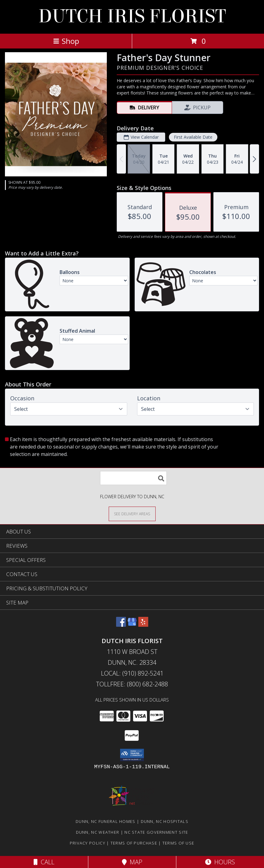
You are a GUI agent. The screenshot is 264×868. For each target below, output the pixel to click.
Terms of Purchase (134, 843)
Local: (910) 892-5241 (132, 673)
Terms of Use (178, 843)
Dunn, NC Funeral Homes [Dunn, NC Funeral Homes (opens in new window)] (106, 821)
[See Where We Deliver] (132, 514)
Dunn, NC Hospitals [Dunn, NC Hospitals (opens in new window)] (165, 821)
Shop (66, 41)
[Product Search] (133, 478)
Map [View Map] (132, 862)
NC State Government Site (156, 832)
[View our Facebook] (121, 625)
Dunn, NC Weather (98, 832)
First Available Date (193, 137)
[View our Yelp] (143, 625)
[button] (132, 755)
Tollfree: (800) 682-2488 (132, 684)
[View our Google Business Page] (132, 625)
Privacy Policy (88, 843)
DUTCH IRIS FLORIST (132, 16)
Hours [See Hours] (220, 862)
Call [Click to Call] (44, 862)
